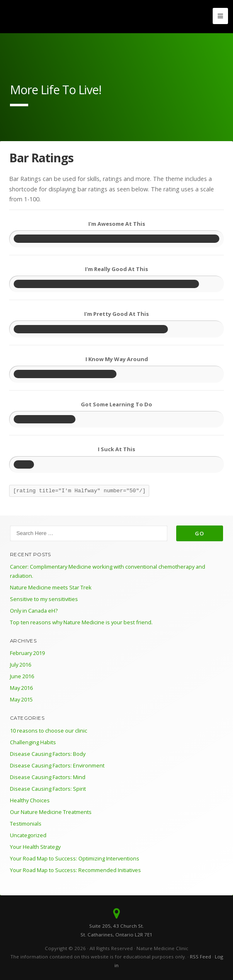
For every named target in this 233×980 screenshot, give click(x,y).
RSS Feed (200, 957)
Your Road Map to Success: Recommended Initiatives (75, 870)
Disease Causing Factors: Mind (48, 777)
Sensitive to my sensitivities (44, 599)
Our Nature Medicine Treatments (51, 812)
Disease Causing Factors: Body (48, 754)
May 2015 (21, 699)
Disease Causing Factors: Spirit (48, 789)
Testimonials (26, 824)
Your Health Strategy (35, 847)
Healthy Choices (30, 800)
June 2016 (22, 676)
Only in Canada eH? (34, 611)
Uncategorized (28, 835)
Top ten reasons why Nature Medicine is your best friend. (81, 622)
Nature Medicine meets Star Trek (51, 587)
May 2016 (21, 688)
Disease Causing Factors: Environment (57, 765)
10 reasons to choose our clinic (49, 731)
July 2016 (21, 665)
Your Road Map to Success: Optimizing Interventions (75, 858)
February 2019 (27, 653)
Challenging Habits (33, 742)
